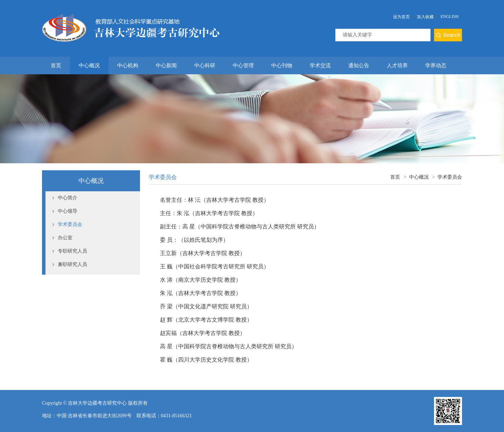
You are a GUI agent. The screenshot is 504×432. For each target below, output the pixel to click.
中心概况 (89, 66)
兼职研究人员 (72, 264)
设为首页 (401, 17)
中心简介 (68, 198)
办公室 (65, 238)
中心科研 (205, 66)
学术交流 (320, 66)
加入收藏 (425, 17)
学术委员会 (70, 224)
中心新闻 (166, 66)
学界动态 (436, 66)
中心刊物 (282, 66)
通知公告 (359, 66)
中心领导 (68, 211)
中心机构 (128, 66)
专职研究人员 (72, 251)
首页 (56, 66)
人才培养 (397, 66)
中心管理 (243, 66)
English (450, 16)
